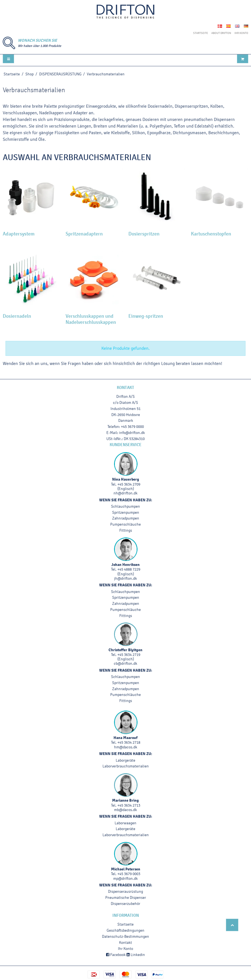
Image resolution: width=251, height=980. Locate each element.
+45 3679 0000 (132, 427)
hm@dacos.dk (126, 747)
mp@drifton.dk (125, 879)
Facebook (116, 955)
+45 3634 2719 (129, 655)
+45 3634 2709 (129, 484)
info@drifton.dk (132, 433)
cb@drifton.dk (125, 664)
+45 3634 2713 (129, 805)
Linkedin (136, 955)
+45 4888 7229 (129, 569)
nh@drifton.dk (125, 493)
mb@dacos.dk (125, 810)
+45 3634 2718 (129, 742)
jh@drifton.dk (125, 578)
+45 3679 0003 (129, 874)
